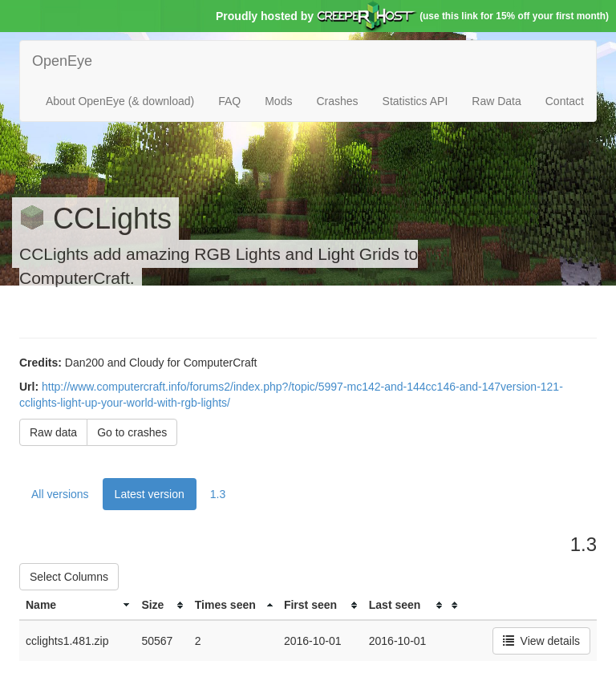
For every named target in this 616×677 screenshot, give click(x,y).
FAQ (229, 101)
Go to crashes (132, 432)
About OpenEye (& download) (120, 101)
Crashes (337, 101)
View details (541, 641)
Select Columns (69, 577)
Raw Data (496, 101)
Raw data (53, 432)
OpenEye (62, 61)
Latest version (150, 494)
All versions (60, 494)
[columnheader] (77, 605)
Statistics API (415, 101)
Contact (565, 101)
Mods (278, 101)
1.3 (218, 494)
